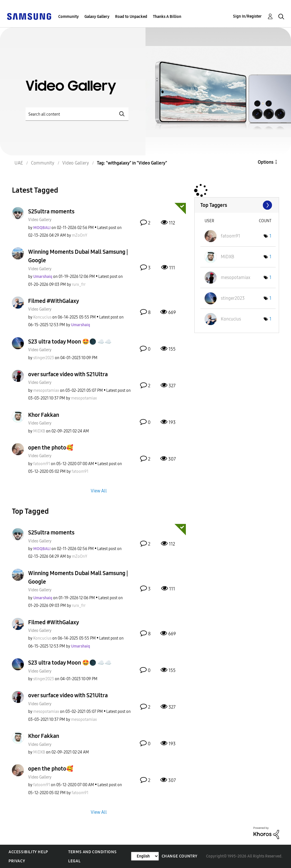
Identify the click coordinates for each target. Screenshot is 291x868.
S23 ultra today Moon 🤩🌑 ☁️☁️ (70, 342)
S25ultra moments (51, 211)
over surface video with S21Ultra (68, 374)
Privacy (17, 861)
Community (68, 17)
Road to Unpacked (131, 17)
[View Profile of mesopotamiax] (46, 391)
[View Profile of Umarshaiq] (43, 277)
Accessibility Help (28, 852)
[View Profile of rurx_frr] (79, 285)
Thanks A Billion (167, 17)
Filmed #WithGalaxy (54, 301)
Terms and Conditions (92, 852)
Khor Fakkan (44, 415)
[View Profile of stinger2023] (44, 358)
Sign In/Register (247, 16)
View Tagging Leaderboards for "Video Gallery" (237, 205)
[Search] (77, 114)
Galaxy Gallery (97, 17)
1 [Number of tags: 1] (270, 236)
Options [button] (266, 162)
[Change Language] (145, 856)
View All (99, 491)
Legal (74, 861)
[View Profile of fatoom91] (42, 464)
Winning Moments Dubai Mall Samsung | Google (78, 256)
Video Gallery (40, 220)
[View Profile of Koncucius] (42, 317)
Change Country (180, 856)
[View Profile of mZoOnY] (80, 235)
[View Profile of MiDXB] (39, 431)
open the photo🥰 (51, 447)
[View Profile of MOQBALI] (42, 228)
